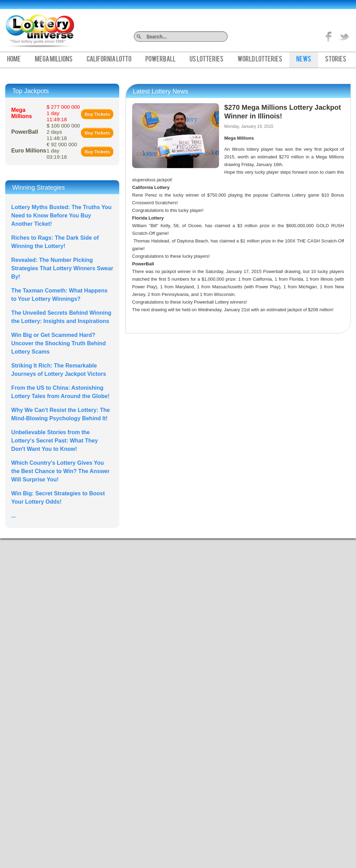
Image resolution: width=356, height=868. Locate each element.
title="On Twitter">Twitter (344, 36)
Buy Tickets (97, 114)
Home (14, 60)
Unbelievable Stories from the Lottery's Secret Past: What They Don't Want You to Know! (54, 441)
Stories (336, 60)
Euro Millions (29, 151)
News (304, 60)
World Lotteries (260, 60)
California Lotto (109, 60)
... (13, 516)
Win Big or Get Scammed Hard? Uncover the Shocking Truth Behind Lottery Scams (58, 343)
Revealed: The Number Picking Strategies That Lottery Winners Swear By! (62, 268)
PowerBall (160, 60)
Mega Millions (54, 60)
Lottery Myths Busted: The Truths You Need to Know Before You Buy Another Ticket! (61, 216)
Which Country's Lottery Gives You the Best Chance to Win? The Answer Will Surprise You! (60, 471)
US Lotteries (207, 60)
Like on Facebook (329, 36)
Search (225, 36)
